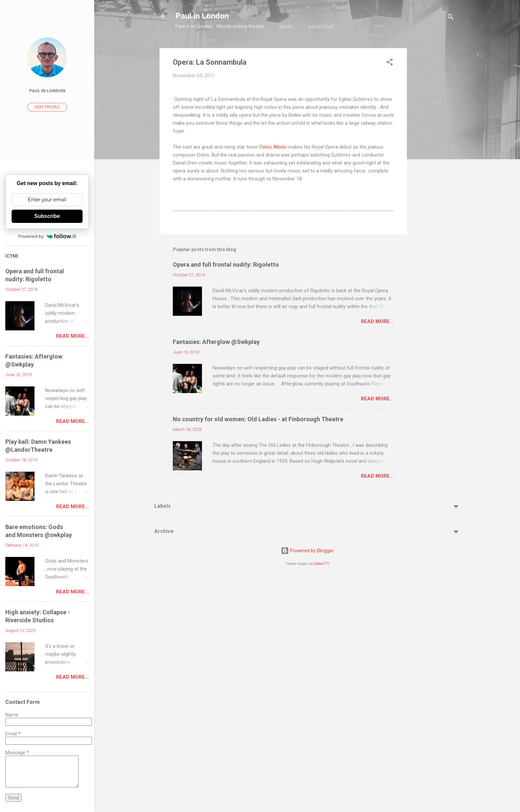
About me (292, 27)
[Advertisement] (433, 148)
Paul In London (47, 91)
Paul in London (202, 16)
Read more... (377, 321)
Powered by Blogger (307, 551)
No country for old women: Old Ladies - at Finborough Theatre (258, 419)
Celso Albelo (273, 147)
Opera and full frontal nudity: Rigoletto (226, 265)
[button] (390, 63)
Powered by (47, 236)
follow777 (322, 564)
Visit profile (47, 107)
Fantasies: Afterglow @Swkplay (216, 342)
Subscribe (47, 216)
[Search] (451, 18)
